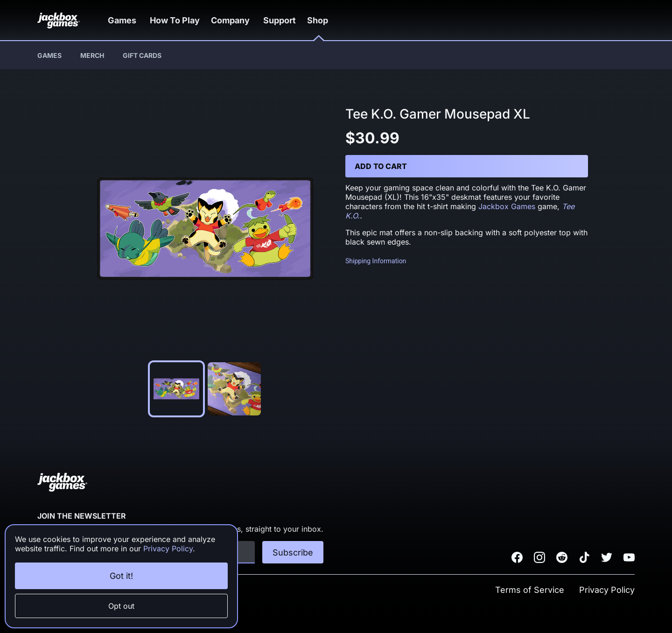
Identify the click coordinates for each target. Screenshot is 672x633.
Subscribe (293, 552)
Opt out (121, 606)
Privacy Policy (607, 590)
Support (291, 20)
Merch (92, 55)
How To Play (180, 20)
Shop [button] (333, 20)
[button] (126, 20)
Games (49, 55)
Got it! (121, 576)
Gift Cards (142, 55)
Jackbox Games (507, 206)
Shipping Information (376, 261)
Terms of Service (530, 590)
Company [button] (240, 20)
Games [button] (126, 20)
